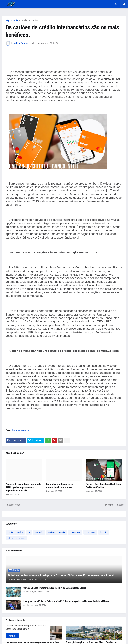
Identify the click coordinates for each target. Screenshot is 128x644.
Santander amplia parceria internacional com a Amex (59, 486)
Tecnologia (90, 532)
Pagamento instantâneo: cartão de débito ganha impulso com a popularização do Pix (23, 487)
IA (29, 532)
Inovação (39, 532)
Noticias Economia (56, 532)
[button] (4, 4)
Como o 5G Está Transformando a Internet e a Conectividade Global (55, 588)
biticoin (104, 532)
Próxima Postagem (115, 505)
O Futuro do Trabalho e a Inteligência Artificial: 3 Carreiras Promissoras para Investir (62, 575)
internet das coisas (16, 538)
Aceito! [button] (12, 636)
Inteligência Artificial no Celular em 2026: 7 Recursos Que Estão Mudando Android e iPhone (66, 601)
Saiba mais (24, 629)
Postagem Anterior (13, 505)
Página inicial (12, 20)
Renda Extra (75, 532)
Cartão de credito (29, 20)
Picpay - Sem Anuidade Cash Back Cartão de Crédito (103, 486)
